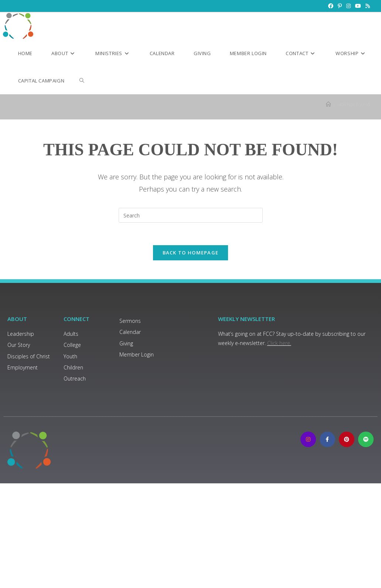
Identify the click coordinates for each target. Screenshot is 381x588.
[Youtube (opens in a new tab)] (358, 6)
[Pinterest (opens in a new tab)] (340, 6)
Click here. (279, 343)
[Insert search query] (191, 215)
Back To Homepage (191, 253)
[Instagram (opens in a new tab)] (348, 6)
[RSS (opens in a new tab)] (367, 6)
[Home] (328, 104)
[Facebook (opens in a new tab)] (331, 6)
